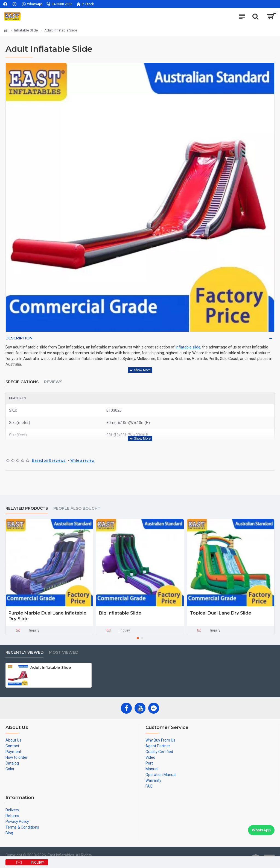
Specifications (22, 382)
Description (19, 338)
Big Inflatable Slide (120, 613)
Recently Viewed (24, 652)
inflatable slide (188, 347)
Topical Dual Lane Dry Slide (221, 613)
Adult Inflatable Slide (51, 667)
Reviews (53, 382)
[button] (138, 638)
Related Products (27, 508)
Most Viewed (64, 652)
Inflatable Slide (26, 30)
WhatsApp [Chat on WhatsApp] (261, 830)
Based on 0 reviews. (49, 460)
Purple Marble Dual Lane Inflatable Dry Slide (47, 616)
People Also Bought (77, 508)
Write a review (82, 460)
